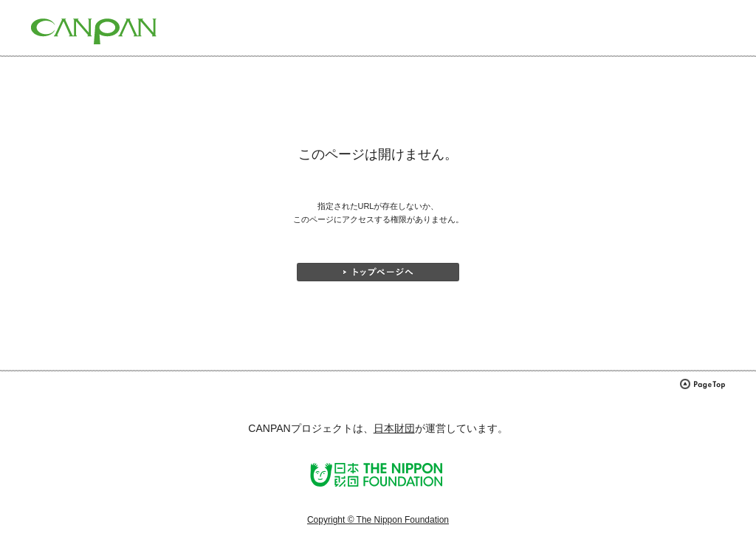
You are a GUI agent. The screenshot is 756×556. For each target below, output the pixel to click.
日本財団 (394, 428)
